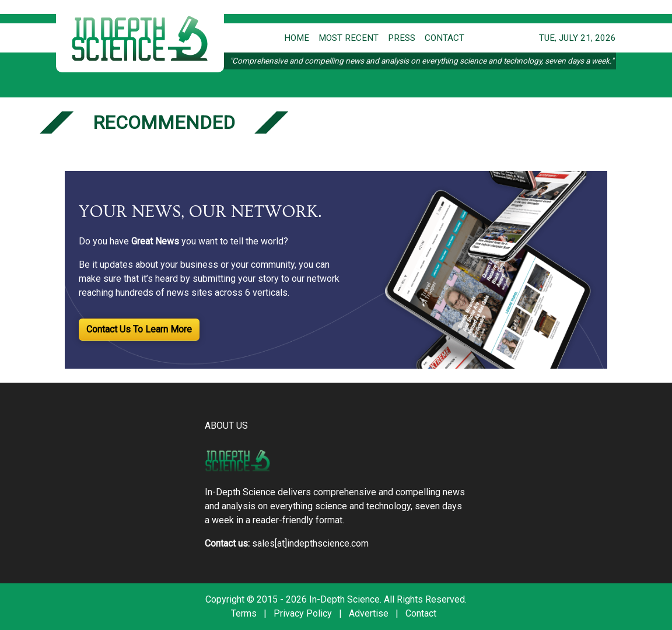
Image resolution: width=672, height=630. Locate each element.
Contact (421, 613)
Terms (244, 613)
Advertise (369, 613)
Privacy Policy (303, 613)
